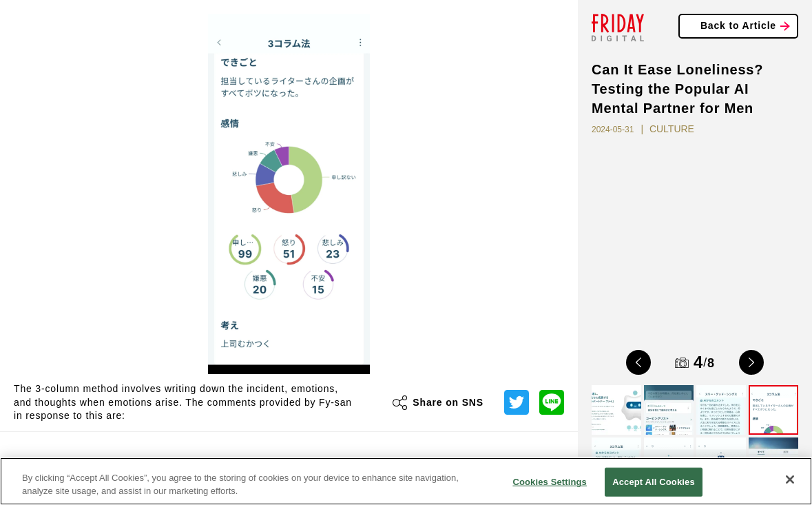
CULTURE (672, 129)
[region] (406, 481)
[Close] (790, 480)
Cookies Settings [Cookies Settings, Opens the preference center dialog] (550, 482)
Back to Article (738, 25)
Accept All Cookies (654, 482)
